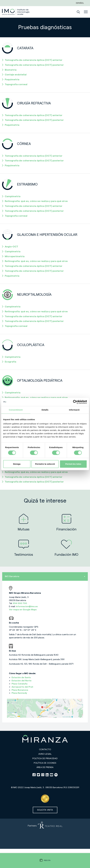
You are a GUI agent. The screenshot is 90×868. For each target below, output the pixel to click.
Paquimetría (11, 79)
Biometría (9, 70)
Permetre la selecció (45, 464)
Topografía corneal (15, 84)
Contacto (45, 749)
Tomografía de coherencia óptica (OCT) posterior (33, 65)
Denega (17, 464)
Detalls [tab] (45, 410)
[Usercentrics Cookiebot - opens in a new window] (75, 402)
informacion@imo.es (27, 606)
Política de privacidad (45, 758)
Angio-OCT (10, 247)
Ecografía (9, 362)
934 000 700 (20, 603)
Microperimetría (13, 256)
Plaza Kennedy (19, 693)
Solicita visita (45, 810)
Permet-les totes (73, 464)
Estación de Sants (21, 677)
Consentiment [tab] (16, 410)
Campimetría (11, 196)
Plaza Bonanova (20, 690)
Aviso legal (45, 754)
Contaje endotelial (14, 75)
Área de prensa (45, 767)
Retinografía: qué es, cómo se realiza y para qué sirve (35, 201)
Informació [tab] (74, 410)
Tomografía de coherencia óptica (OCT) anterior (32, 60)
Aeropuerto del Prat (22, 687)
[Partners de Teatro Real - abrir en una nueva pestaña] (45, 834)
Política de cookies (45, 763)
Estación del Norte (22, 681)
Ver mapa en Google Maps (23, 610)
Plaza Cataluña (19, 684)
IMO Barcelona (45, 576)
